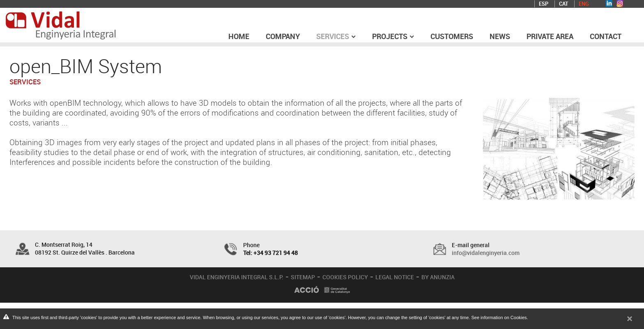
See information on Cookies (499, 317)
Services (336, 36)
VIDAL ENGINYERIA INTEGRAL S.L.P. (237, 277)
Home (239, 36)
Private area (550, 36)
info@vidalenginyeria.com (486, 253)
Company (283, 36)
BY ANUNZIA (438, 277)
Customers (452, 36)
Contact (606, 36)
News (500, 36)
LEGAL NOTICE (395, 277)
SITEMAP (303, 277)
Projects (393, 36)
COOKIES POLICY (345, 277)
